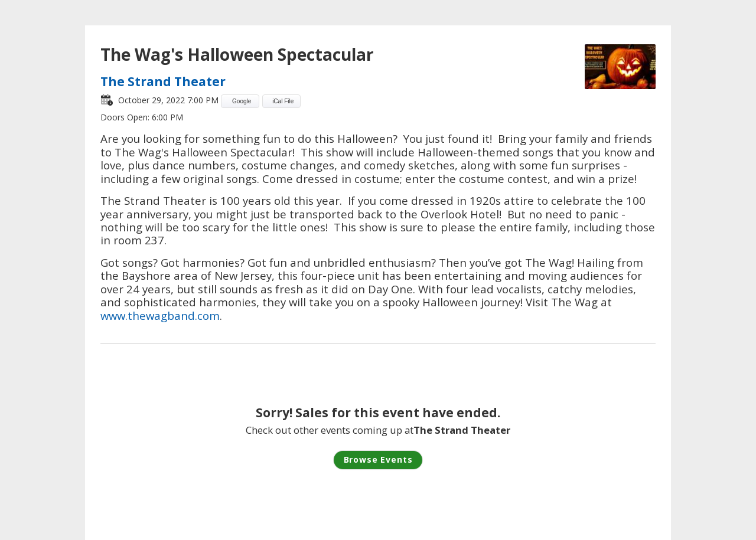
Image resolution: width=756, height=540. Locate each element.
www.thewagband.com (160, 315)
